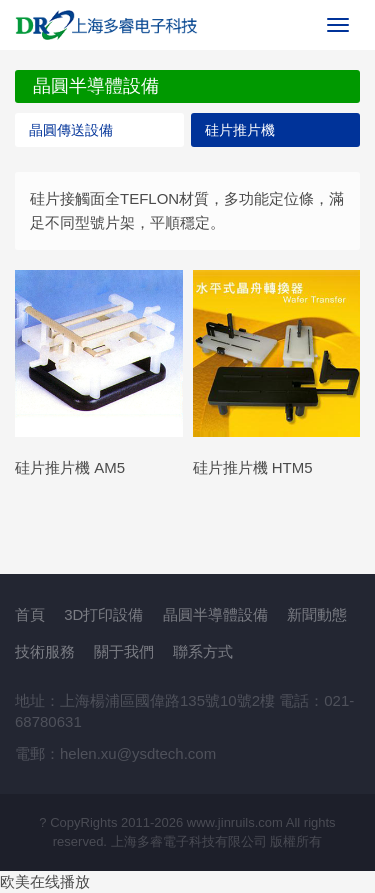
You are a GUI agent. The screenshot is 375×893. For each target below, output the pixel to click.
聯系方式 (203, 651)
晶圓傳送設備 (71, 130)
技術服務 (45, 651)
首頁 (30, 614)
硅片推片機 (240, 130)
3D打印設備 (103, 614)
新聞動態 (317, 614)
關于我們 (124, 651)
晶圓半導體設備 (215, 614)
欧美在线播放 (45, 881)
